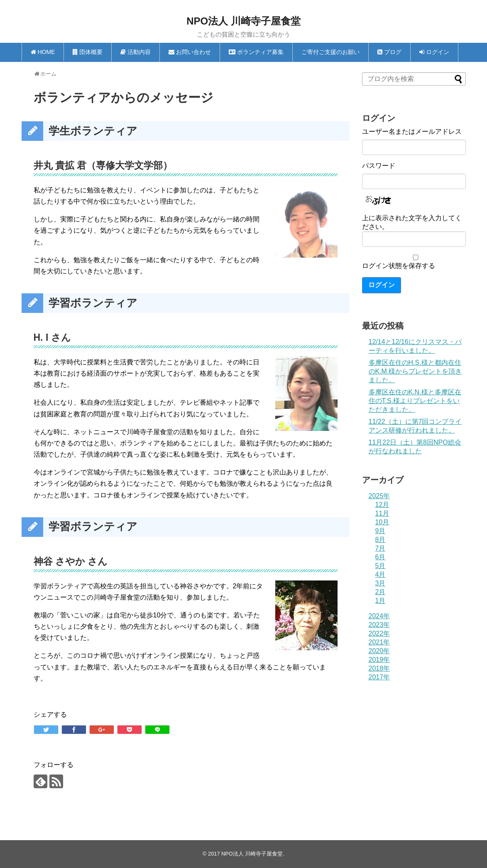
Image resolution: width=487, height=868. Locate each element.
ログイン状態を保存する (399, 266)
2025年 (379, 496)
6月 (381, 557)
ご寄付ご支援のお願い (330, 52)
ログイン (382, 285)
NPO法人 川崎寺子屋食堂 (243, 21)
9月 (381, 531)
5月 (381, 566)
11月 (382, 513)
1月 (381, 601)
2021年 (379, 642)
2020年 (379, 651)
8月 (381, 540)
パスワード (379, 166)
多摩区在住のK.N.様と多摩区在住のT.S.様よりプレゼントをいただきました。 (415, 401)
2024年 (379, 616)
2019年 (379, 660)
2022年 (379, 633)
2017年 (379, 677)
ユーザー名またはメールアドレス (412, 132)
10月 (382, 522)
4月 (381, 574)
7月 (381, 548)
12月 (382, 505)
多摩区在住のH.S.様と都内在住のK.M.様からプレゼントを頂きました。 (415, 371)
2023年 (379, 625)
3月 (381, 583)
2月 (381, 592)
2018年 (379, 668)
